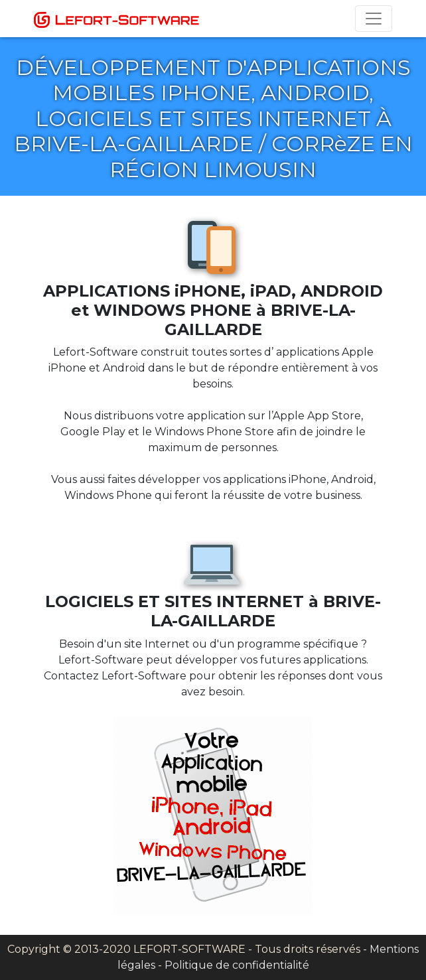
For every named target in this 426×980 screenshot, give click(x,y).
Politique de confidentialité (237, 965)
